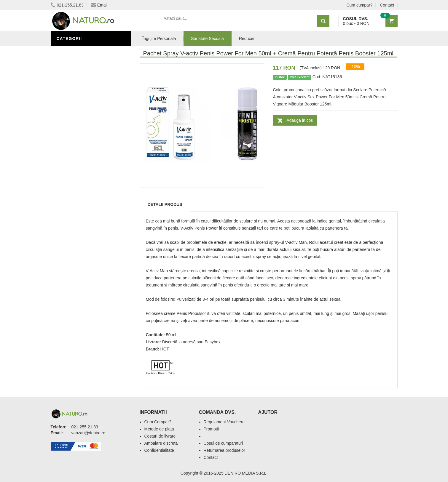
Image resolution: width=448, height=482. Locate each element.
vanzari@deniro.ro (89, 433)
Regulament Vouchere (224, 422)
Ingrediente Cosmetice (85, 220)
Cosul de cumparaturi (223, 443)
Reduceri (247, 39)
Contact (387, 5)
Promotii (211, 429)
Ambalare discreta (161, 443)
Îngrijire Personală (82, 211)
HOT (165, 349)
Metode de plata (159, 429)
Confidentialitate (159, 450)
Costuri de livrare (160, 436)
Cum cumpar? (359, 5)
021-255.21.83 (67, 5)
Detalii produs (165, 204)
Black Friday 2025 (79, 202)
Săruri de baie (75, 238)
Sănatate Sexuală (207, 39)
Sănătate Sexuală (80, 51)
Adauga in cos (300, 120)
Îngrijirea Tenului (79, 229)
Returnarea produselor (224, 450)
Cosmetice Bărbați (80, 247)
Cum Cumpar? (158, 422)
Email (99, 5)
